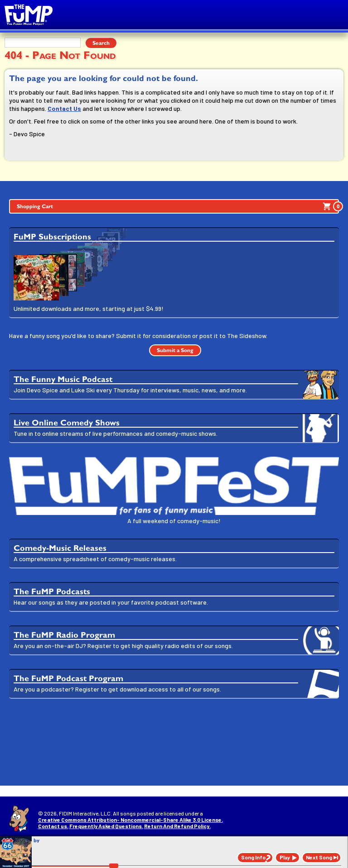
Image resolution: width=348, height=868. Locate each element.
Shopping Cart (178, 206)
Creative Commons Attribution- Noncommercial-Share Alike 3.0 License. (130, 820)
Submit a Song (175, 350)
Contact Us (64, 108)
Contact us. (53, 826)
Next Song (319, 857)
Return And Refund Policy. (177, 826)
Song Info (253, 857)
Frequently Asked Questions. (106, 826)
